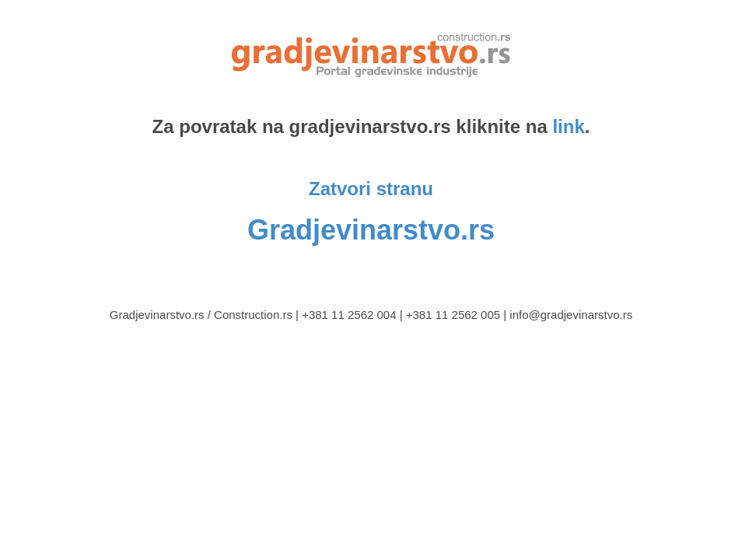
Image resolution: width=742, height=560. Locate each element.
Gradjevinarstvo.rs (371, 230)
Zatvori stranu (371, 189)
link (568, 126)
